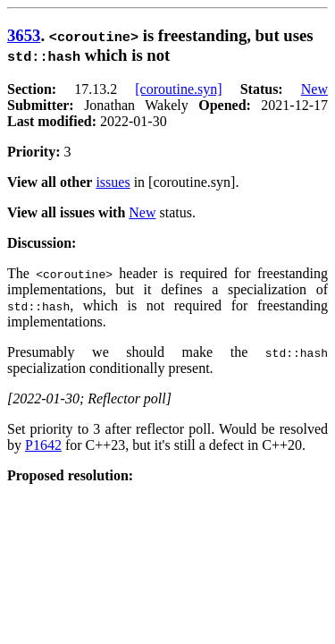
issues (113, 182)
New (314, 89)
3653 (24, 35)
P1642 (43, 445)
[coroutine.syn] (178, 89)
